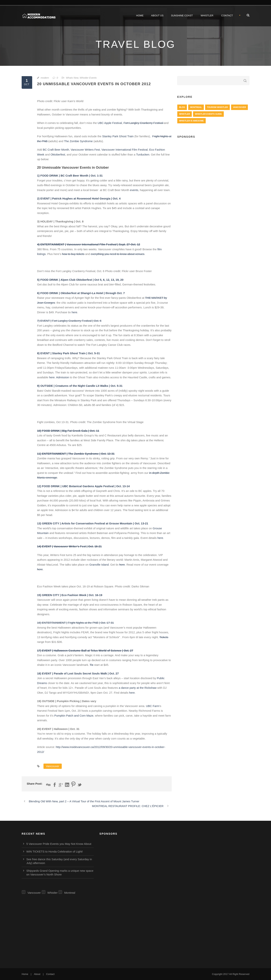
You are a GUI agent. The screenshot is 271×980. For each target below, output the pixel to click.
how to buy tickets (73, 254)
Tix (92, 665)
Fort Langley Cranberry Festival (144, 123)
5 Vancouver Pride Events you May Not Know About (59, 844)
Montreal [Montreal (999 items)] (196, 107)
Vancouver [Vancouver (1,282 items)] (239, 107)
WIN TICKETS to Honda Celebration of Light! (55, 851)
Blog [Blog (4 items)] (182, 107)
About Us (157, 16)
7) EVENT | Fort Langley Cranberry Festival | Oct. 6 (69, 321)
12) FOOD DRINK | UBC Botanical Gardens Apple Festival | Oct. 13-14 (83, 486)
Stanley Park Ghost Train (118, 136)
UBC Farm (153, 706)
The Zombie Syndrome (78, 141)
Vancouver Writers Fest (85, 150)
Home (140, 16)
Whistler (207, 16)
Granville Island (99, 565)
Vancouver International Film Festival (125, 150)
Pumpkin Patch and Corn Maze (74, 716)
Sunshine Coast (182, 16)
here (74, 312)
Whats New (72, 78)
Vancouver (53, 766)
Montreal (67, 893)
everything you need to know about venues (118, 254)
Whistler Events (88, 78)
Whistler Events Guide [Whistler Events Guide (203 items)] (208, 114)
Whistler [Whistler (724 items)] (185, 114)
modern (45, 78)
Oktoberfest (58, 154)
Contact (227, 16)
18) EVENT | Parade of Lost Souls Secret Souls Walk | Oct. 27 (78, 673)
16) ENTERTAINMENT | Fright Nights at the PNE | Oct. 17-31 (75, 623)
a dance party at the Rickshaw (138, 688)
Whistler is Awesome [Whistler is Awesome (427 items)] (191, 121)
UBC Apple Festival (109, 123)
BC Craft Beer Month (56, 150)
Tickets (164, 637)
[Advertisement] (213, 169)
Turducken (143, 154)
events (134, 190)
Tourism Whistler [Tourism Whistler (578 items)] (217, 107)
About (37, 974)
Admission (63, 377)
